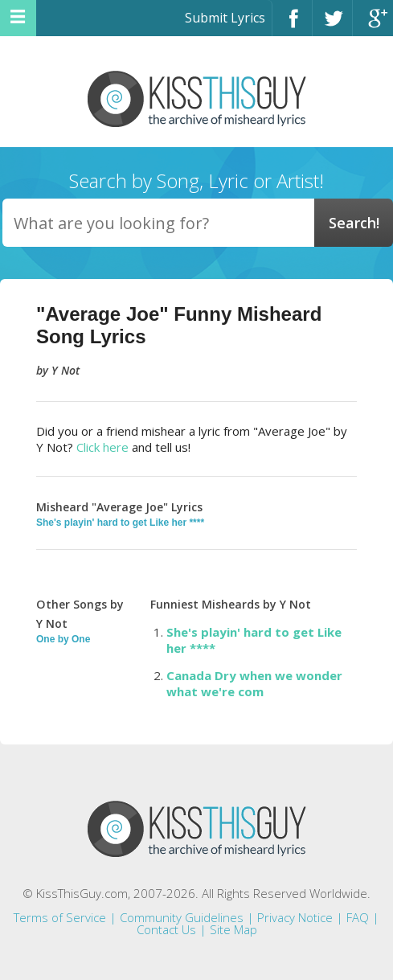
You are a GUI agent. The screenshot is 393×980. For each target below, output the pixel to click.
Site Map (233, 929)
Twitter (332, 25)
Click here (102, 447)
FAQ (358, 917)
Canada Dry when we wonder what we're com (254, 683)
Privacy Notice (295, 917)
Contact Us (166, 929)
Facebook (292, 25)
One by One (63, 639)
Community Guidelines (182, 917)
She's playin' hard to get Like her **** (120, 523)
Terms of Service (60, 917)
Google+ (373, 25)
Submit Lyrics (225, 18)
